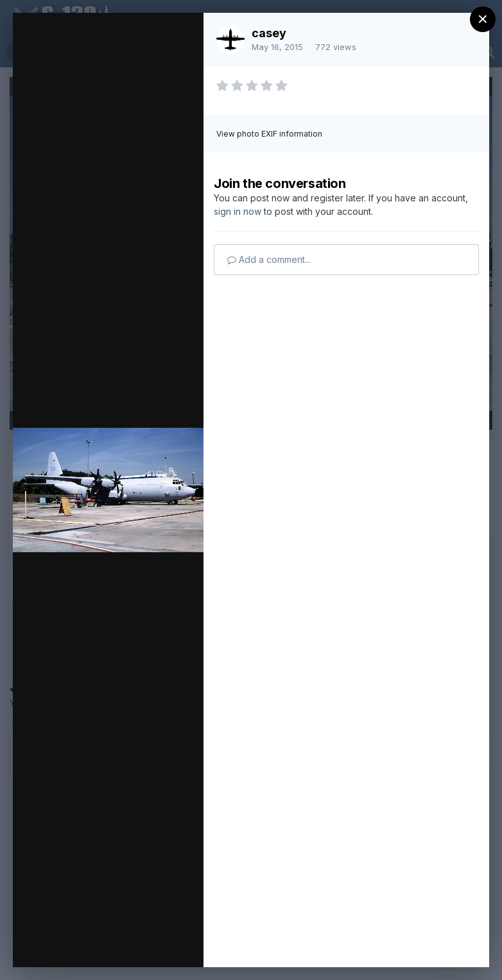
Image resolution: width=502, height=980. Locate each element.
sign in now (238, 211)
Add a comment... (269, 259)
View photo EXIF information (269, 134)
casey (269, 33)
